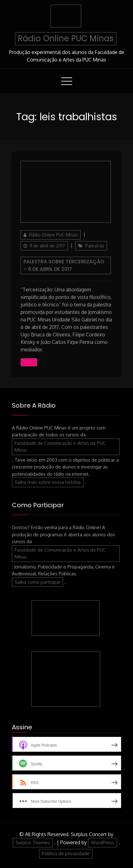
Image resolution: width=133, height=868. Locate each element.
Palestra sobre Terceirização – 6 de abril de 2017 (64, 265)
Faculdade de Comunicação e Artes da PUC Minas (60, 447)
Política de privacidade (66, 853)
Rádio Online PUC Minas (66, 38)
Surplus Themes (33, 843)
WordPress (103, 843)
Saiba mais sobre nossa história (48, 482)
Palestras (95, 246)
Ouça (29, 362)
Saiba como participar (37, 582)
